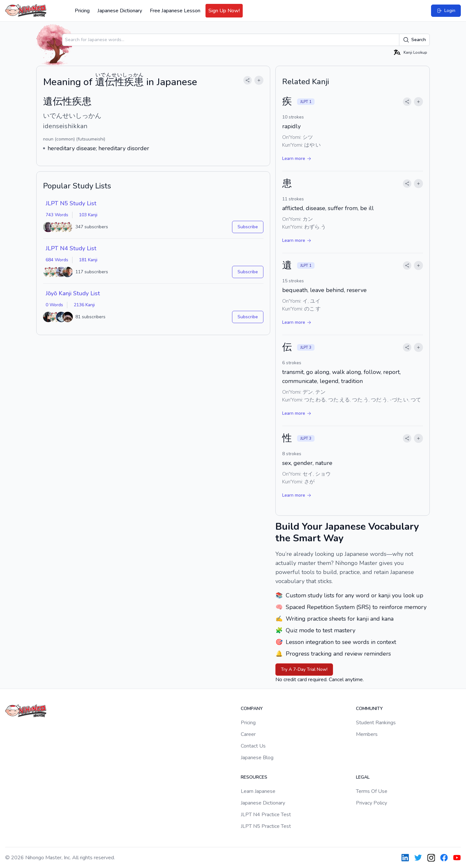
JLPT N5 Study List (71, 203)
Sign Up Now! (224, 11)
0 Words (54, 305)
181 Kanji (88, 260)
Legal (363, 777)
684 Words (57, 260)
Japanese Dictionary (120, 11)
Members (367, 734)
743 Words (57, 215)
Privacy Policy (372, 803)
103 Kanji (88, 215)
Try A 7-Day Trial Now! (304, 669)
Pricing (82, 11)
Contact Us (253, 746)
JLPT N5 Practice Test (266, 826)
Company (252, 709)
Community (369, 709)
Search (414, 40)
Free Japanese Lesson (175, 11)
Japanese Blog (257, 758)
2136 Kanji (84, 305)
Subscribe (248, 227)
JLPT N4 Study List (71, 248)
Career (248, 734)
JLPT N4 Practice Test (266, 815)
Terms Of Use (372, 791)
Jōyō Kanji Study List (73, 293)
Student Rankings (376, 723)
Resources (254, 777)
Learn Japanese (258, 791)
